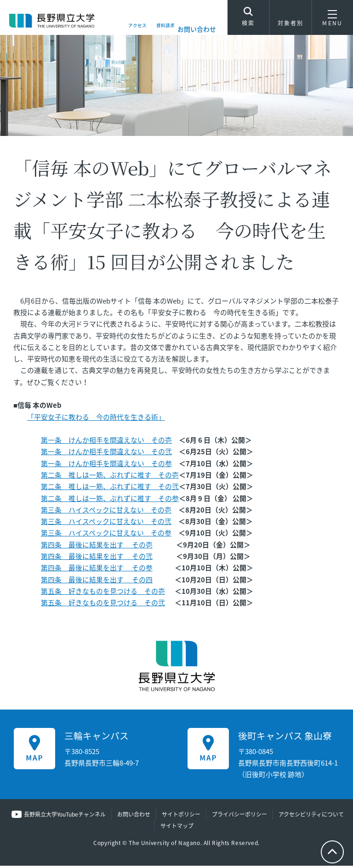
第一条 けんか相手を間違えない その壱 (106, 442)
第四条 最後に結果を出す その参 (97, 569)
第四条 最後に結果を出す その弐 (97, 558)
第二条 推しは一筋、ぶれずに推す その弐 (110, 489)
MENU (333, 21)
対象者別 (290, 21)
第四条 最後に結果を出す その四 (97, 581)
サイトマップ (177, 828)
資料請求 (159, 29)
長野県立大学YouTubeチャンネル (65, 816)
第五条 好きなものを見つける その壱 (103, 593)
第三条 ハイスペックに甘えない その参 (106, 535)
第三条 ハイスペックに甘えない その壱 (106, 512)
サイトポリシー (181, 816)
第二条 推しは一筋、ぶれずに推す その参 (110, 500)
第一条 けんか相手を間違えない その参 (106, 465)
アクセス (122, 29)
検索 (248, 19)
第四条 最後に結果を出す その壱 (97, 547)
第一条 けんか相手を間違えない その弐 (106, 454)
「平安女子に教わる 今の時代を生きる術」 (96, 419)
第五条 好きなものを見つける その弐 (103, 604)
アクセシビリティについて (311, 816)
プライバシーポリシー (239, 816)
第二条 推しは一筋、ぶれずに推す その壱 (110, 477)
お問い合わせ (197, 29)
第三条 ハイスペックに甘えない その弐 (106, 523)
